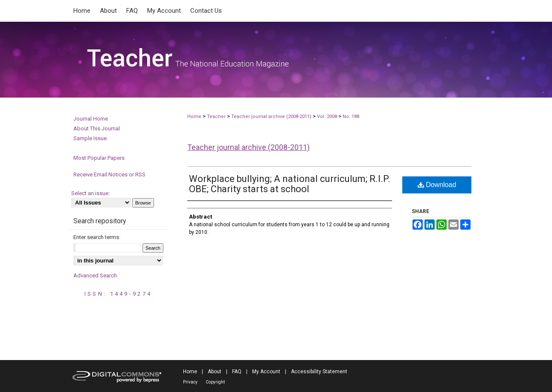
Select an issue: (90, 193)
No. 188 (351, 117)
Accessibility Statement (319, 372)
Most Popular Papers (99, 158)
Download (437, 185)
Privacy (190, 382)
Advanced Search (95, 275)
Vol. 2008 (328, 117)
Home (194, 117)
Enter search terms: (97, 237)
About (215, 372)
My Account (266, 372)
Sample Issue (90, 138)
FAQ (237, 372)
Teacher (216, 117)
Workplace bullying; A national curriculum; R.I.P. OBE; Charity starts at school (290, 184)
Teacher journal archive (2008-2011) (271, 117)
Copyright (215, 382)
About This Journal (97, 128)
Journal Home (91, 119)
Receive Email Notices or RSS (109, 174)
